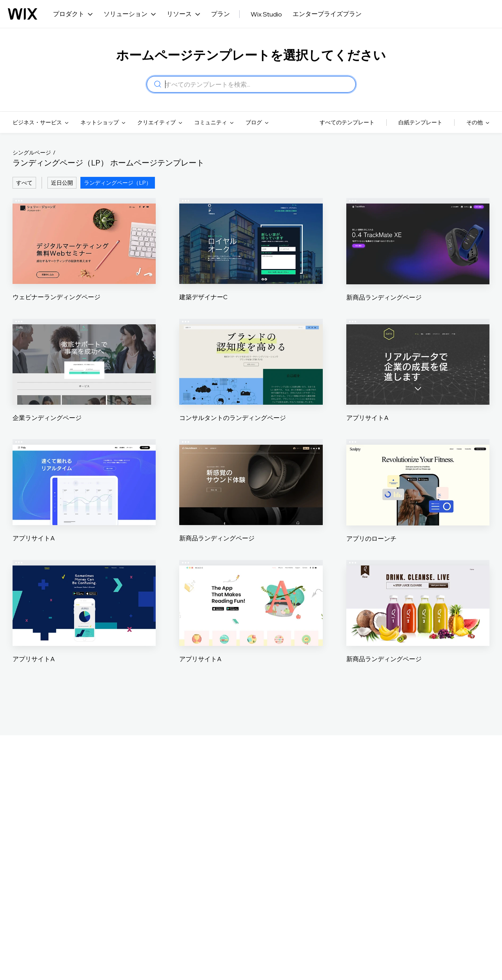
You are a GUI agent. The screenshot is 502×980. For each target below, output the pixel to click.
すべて (24, 183)
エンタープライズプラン (327, 14)
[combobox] (258, 84)
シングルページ (32, 153)
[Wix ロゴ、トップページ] (23, 14)
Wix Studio (266, 14)
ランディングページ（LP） (118, 183)
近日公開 (62, 183)
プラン (220, 14)
